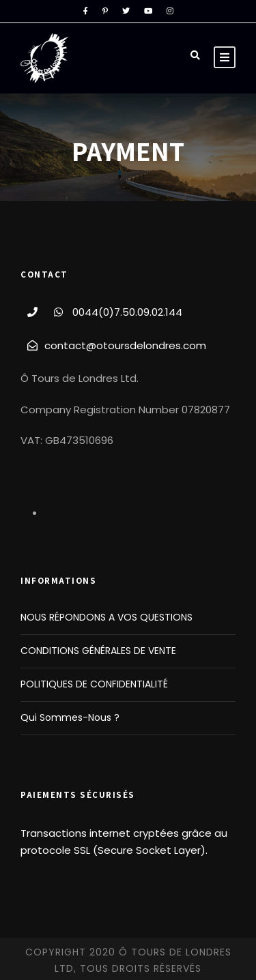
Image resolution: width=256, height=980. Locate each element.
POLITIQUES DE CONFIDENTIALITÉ (94, 684)
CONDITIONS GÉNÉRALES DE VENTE (98, 651)
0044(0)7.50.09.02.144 (127, 312)
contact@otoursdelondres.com (125, 345)
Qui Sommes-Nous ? (70, 717)
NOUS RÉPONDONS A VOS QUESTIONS (106, 617)
